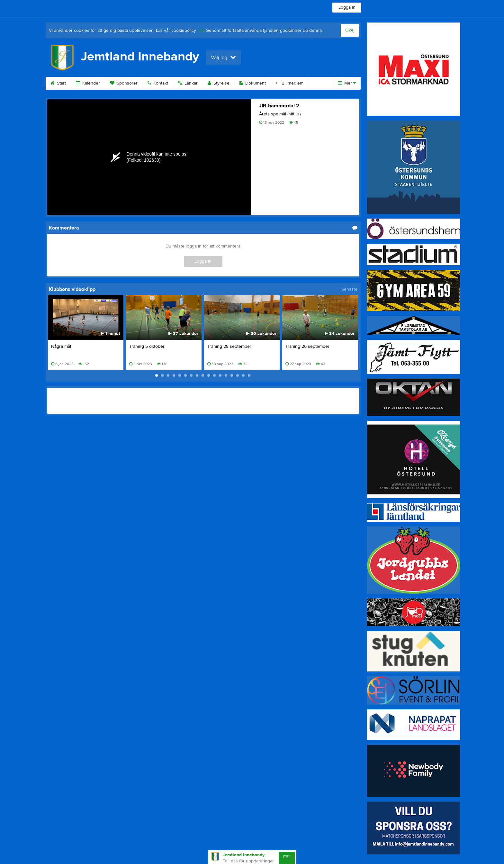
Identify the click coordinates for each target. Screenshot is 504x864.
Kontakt (158, 83)
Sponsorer (124, 83)
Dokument (253, 83)
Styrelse (219, 83)
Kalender (88, 83)
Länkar (188, 83)
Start (58, 83)
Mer (347, 83)
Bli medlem (290, 83)
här (200, 31)
